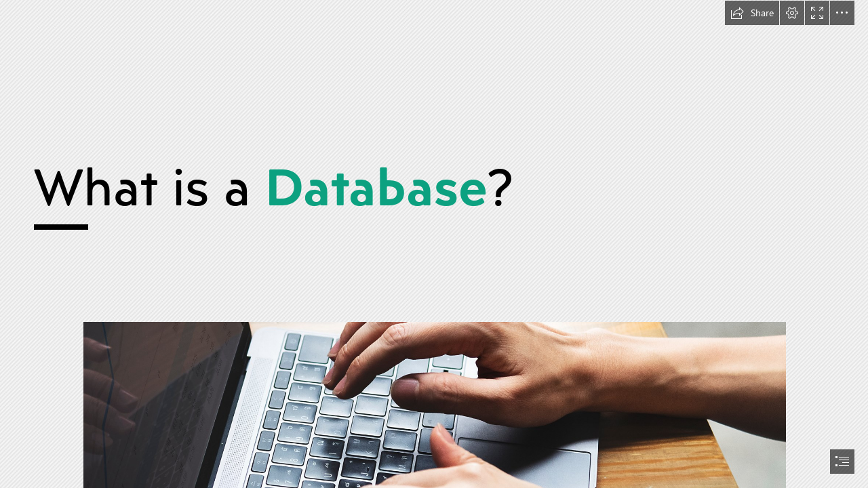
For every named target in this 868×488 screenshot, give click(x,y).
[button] (752, 13)
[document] (434, 244)
